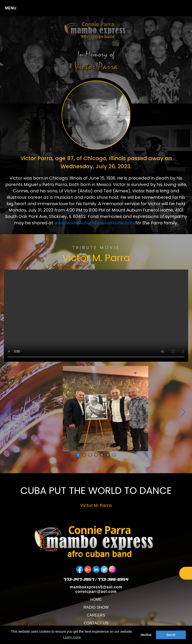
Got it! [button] (171, 635)
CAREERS (96, 615)
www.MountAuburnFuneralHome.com (94, 223)
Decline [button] (146, 635)
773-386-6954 (113, 579)
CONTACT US (96, 623)
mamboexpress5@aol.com (96, 587)
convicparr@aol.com (96, 592)
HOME (96, 599)
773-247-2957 (79, 579)
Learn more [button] (72, 637)
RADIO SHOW (96, 607)
